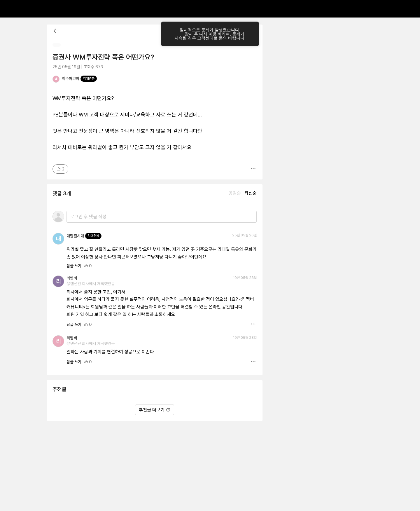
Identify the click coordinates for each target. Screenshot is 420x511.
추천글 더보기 (155, 410)
